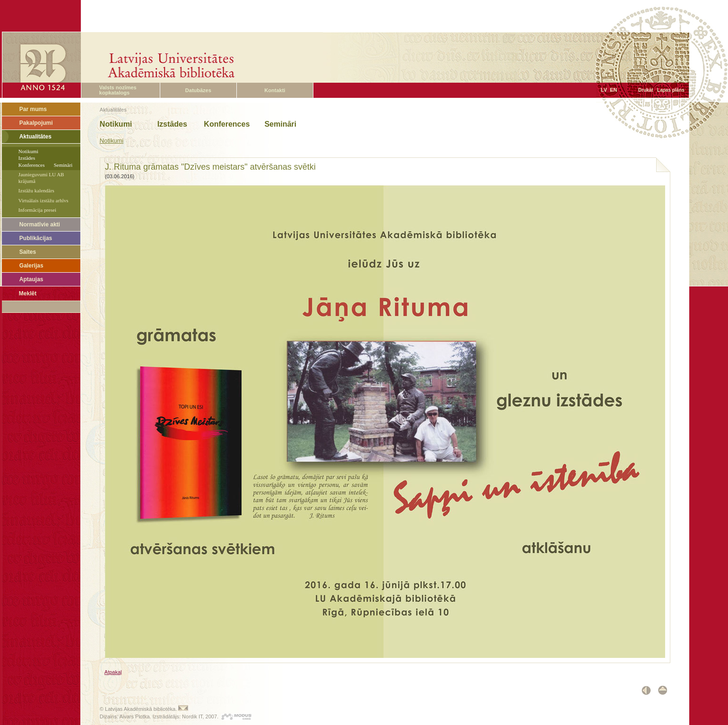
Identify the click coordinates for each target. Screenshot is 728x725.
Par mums (33, 109)
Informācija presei (37, 210)
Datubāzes (198, 90)
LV (604, 90)
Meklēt (28, 293)
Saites (28, 252)
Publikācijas (36, 238)
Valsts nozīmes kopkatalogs (118, 90)
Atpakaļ (113, 672)
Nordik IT (192, 716)
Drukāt (646, 90)
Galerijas (31, 266)
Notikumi (112, 141)
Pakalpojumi (36, 123)
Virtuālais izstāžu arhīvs (43, 200)
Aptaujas (31, 279)
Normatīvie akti (40, 224)
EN (613, 90)
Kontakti (275, 90)
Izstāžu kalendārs (36, 190)
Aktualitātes (35, 137)
